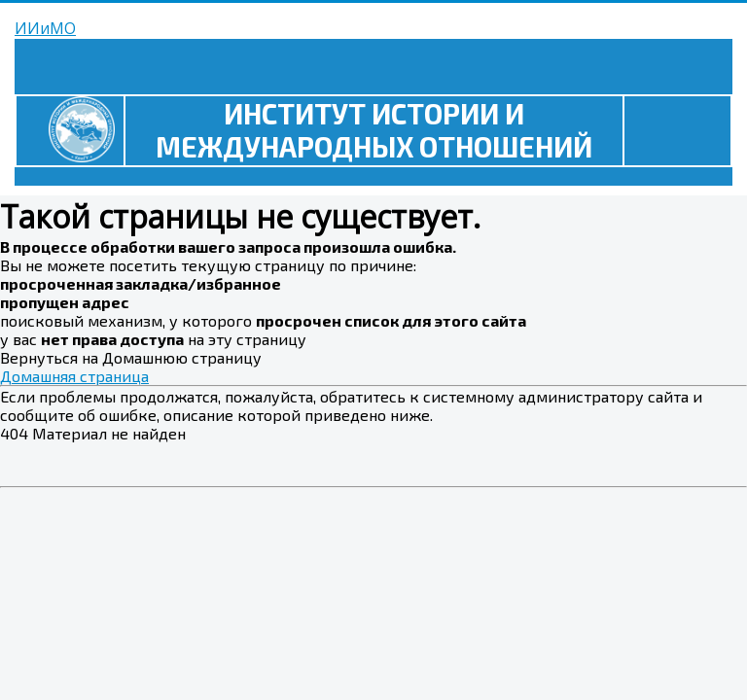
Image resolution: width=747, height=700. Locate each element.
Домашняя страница (74, 376)
